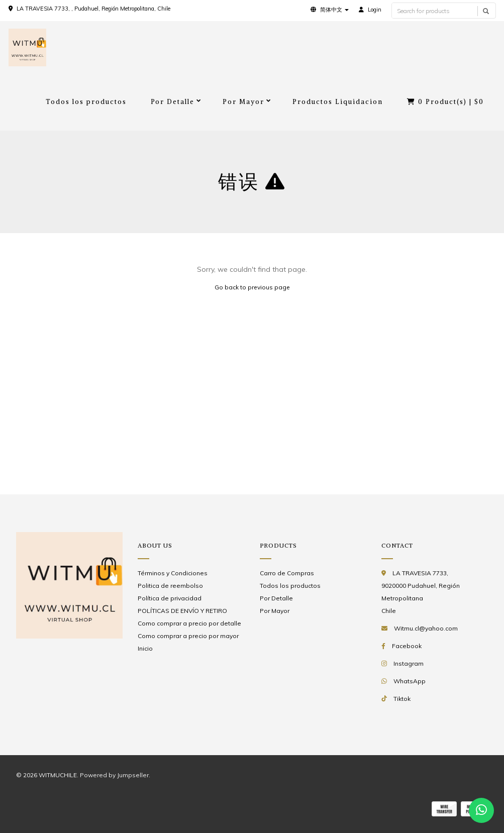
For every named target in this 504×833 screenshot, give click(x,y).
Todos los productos (86, 102)
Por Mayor (243, 102)
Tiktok (402, 699)
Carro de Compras (287, 573)
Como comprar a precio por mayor (188, 636)
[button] (330, 10)
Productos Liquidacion (338, 102)
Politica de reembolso (170, 586)
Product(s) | (445, 102)
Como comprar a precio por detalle (189, 623)
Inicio (145, 648)
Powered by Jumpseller (114, 775)
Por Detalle (173, 102)
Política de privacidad (170, 598)
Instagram (409, 663)
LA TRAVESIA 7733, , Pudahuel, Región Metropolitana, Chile (93, 9)
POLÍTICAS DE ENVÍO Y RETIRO (182, 611)
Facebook (407, 646)
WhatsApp (410, 681)
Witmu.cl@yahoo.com (426, 628)
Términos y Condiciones (173, 573)
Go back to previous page (252, 287)
